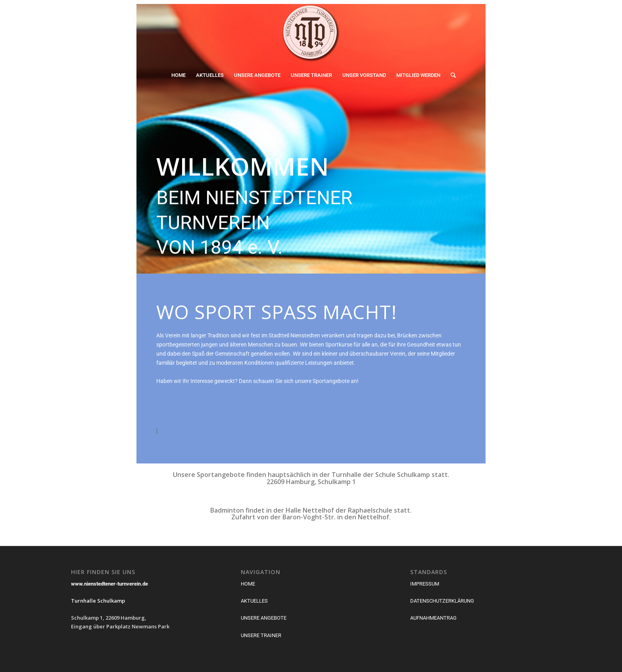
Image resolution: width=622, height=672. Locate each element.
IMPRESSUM (425, 584)
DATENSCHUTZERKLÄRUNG (442, 601)
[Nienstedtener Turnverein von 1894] (311, 33)
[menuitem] (179, 75)
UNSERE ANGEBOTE (264, 618)
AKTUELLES (254, 601)
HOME (248, 584)
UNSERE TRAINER (261, 635)
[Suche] (451, 75)
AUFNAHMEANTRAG (433, 618)
